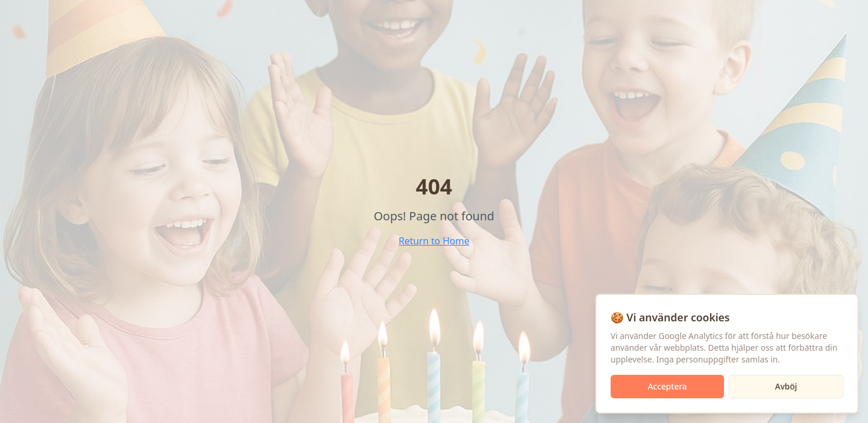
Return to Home (434, 241)
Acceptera (667, 386)
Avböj (786, 386)
